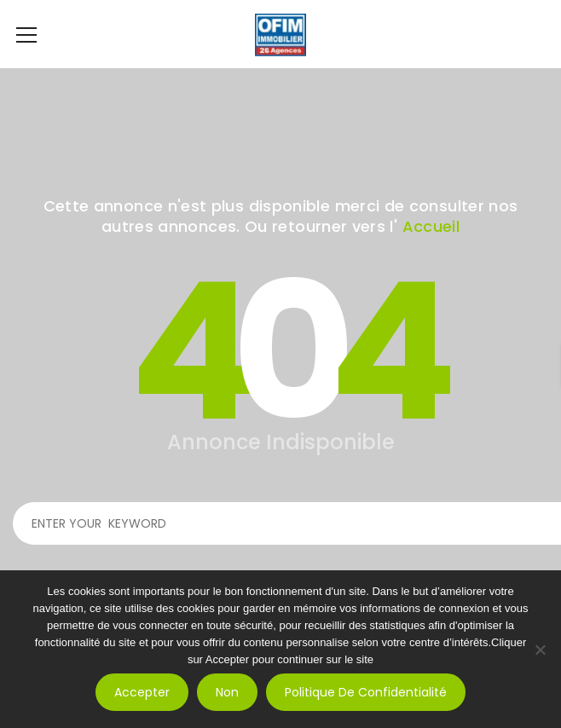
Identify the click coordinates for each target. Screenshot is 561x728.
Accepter (142, 692)
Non (227, 692)
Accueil (431, 226)
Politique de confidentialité (366, 692)
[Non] (540, 650)
